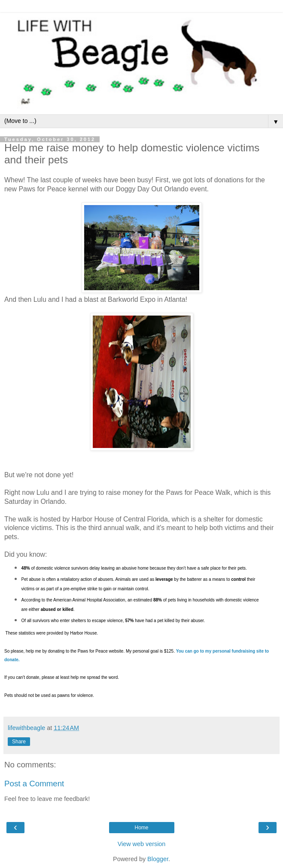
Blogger (158, 859)
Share (19, 742)
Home (141, 828)
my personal (219, 651)
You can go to (191, 651)
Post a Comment (34, 784)
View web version (142, 844)
